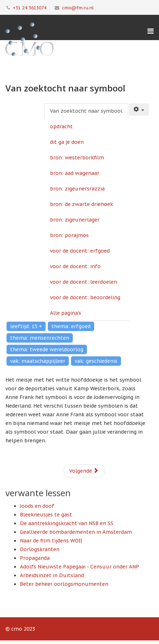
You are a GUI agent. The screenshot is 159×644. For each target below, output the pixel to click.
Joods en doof (37, 506)
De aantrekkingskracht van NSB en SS (67, 523)
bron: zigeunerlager (75, 220)
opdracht (61, 126)
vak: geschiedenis (96, 361)
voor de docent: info (75, 266)
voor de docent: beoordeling (85, 297)
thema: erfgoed (71, 326)
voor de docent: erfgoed (80, 251)
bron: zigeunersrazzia (77, 189)
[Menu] (150, 31)
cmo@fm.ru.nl (78, 8)
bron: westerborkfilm (77, 158)
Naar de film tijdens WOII (51, 541)
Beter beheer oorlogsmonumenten (64, 584)
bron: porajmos (69, 235)
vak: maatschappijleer (38, 361)
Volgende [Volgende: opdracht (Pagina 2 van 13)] (84, 471)
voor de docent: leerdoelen (83, 282)
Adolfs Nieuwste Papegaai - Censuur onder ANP (79, 567)
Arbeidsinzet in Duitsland (52, 575)
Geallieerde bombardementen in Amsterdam (76, 532)
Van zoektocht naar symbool (86, 111)
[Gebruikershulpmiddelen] (139, 110)
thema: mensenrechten (40, 338)
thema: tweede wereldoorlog (47, 349)
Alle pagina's (66, 313)
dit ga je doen (67, 142)
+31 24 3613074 (30, 8)
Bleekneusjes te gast (46, 515)
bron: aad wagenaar (75, 173)
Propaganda (35, 558)
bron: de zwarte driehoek (81, 204)
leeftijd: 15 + (26, 326)
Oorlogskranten (40, 549)
